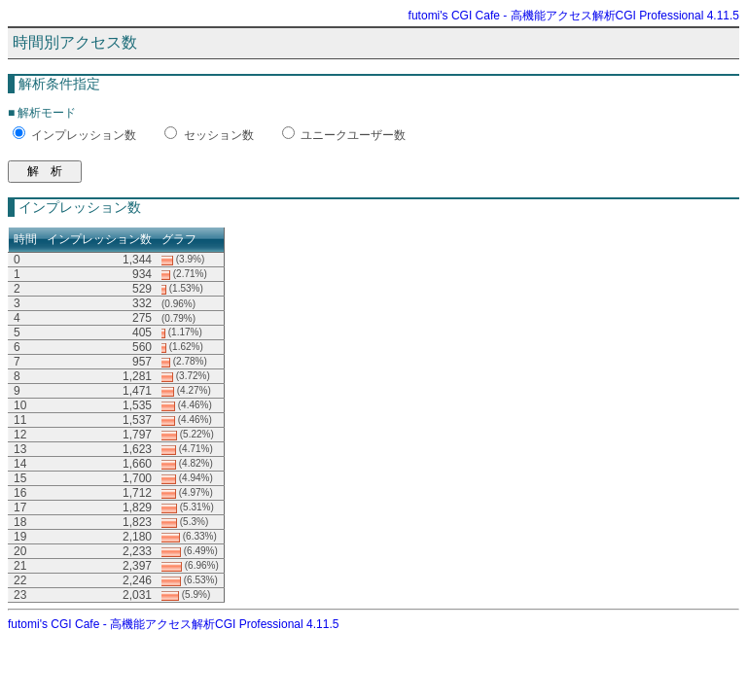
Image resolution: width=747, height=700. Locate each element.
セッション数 (219, 135)
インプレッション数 (84, 135)
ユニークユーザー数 (353, 135)
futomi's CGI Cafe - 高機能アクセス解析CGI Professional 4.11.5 (574, 16)
